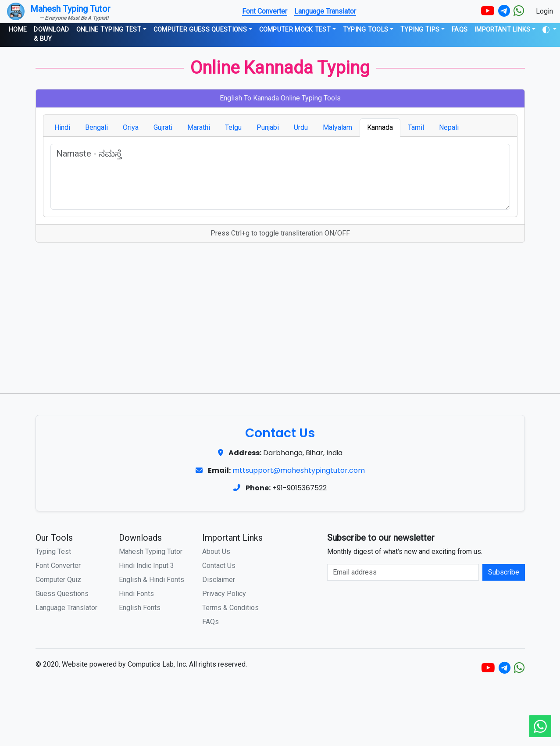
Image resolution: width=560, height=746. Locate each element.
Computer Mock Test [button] (295, 30)
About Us (216, 551)
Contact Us (219, 566)
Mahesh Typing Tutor (151, 551)
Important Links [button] (503, 30)
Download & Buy (51, 34)
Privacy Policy (224, 594)
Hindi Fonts (136, 594)
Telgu (233, 127)
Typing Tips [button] (420, 30)
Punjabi (268, 127)
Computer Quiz (58, 580)
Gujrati (163, 127)
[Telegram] (504, 11)
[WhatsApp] (519, 11)
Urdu (301, 127)
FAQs (460, 30)
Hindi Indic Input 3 (146, 566)
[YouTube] (488, 11)
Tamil (416, 127)
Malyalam (337, 127)
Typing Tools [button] (366, 30)
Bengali (96, 127)
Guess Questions (62, 594)
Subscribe (504, 572)
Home (18, 30)
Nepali (449, 127)
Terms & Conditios (230, 608)
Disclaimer (219, 580)
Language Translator (325, 11)
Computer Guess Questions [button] (200, 30)
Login (544, 11)
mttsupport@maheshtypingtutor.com (299, 470)
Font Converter (265, 11)
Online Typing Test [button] (109, 30)
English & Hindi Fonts (152, 580)
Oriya (131, 127)
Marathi (199, 127)
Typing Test (53, 551)
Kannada (380, 127)
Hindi (62, 127)
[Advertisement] (280, 314)
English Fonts (140, 608)
